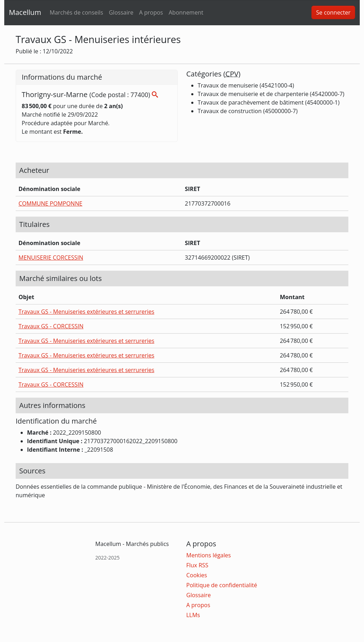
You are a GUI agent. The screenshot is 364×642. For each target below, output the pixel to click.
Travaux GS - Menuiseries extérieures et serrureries (86, 312)
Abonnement (186, 12)
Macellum (25, 12)
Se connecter (333, 12)
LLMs (193, 615)
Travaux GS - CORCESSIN (51, 326)
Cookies (197, 575)
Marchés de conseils (76, 12)
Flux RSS (197, 565)
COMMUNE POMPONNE (50, 203)
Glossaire (121, 12)
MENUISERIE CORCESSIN (51, 258)
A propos (151, 12)
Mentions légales (208, 555)
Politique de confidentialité (222, 585)
